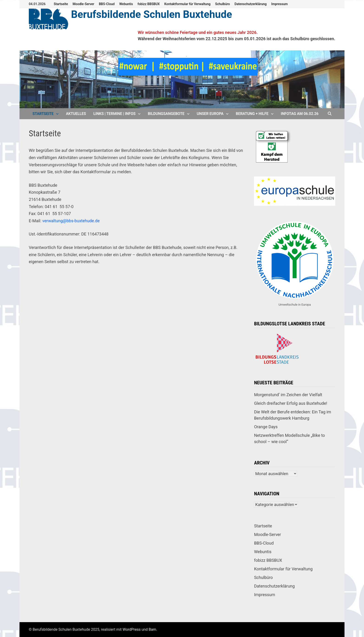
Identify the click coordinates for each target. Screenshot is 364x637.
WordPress (132, 629)
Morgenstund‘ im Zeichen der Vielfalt (288, 395)
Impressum (280, 4)
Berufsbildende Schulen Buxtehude (152, 14)
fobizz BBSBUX (148, 4)
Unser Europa (210, 114)
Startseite (61, 4)
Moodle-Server (83, 4)
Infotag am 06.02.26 (300, 114)
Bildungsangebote (166, 114)
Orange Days (266, 427)
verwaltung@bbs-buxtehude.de (71, 221)
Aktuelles (76, 114)
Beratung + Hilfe (252, 114)
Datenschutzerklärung (250, 4)
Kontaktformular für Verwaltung (187, 4)
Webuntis (126, 4)
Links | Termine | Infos (114, 114)
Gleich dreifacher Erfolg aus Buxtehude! (291, 403)
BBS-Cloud (107, 4)
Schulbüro (223, 4)
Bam (152, 629)
